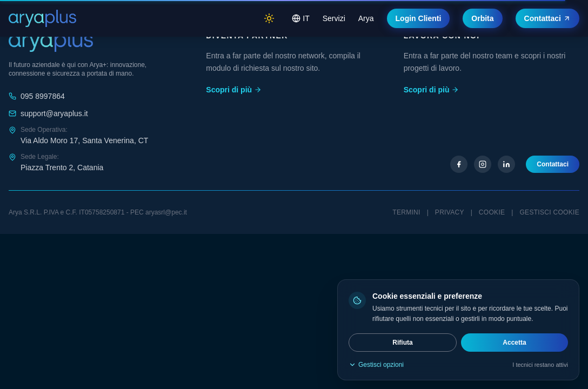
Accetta (514, 343)
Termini (406, 212)
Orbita (482, 18)
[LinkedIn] (506, 164)
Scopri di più (234, 90)
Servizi (334, 18)
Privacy (450, 212)
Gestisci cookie (549, 212)
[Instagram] (483, 164)
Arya (366, 18)
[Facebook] (459, 164)
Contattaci (547, 18)
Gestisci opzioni (376, 365)
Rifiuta (402, 343)
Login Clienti (419, 18)
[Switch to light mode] (269, 18)
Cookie (492, 212)
